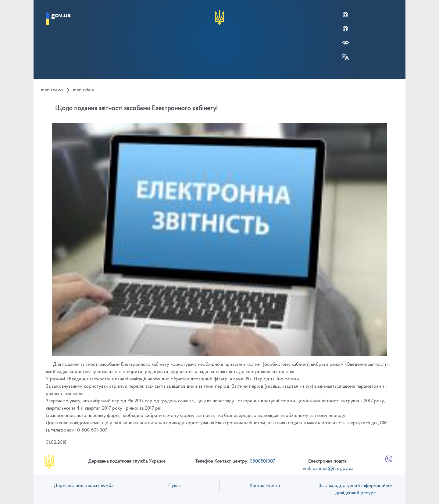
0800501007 (262, 461)
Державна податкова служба (84, 486)
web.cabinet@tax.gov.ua (328, 469)
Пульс (175, 486)
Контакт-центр (265, 486)
